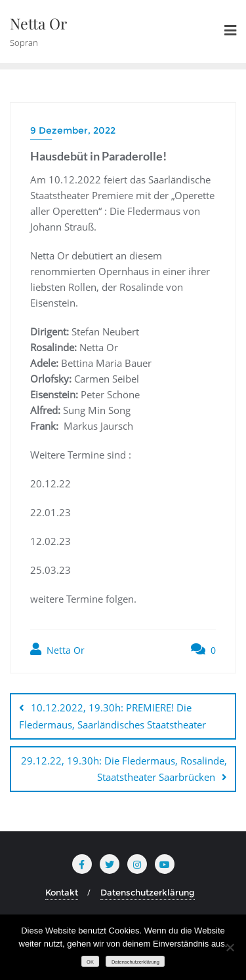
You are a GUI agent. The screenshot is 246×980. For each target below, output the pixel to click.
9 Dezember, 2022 (73, 130)
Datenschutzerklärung (148, 892)
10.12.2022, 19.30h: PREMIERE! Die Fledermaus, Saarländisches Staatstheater (113, 716)
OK (90, 962)
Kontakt (62, 892)
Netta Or (57, 650)
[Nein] (230, 947)
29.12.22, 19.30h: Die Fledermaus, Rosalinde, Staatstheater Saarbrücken (124, 769)
